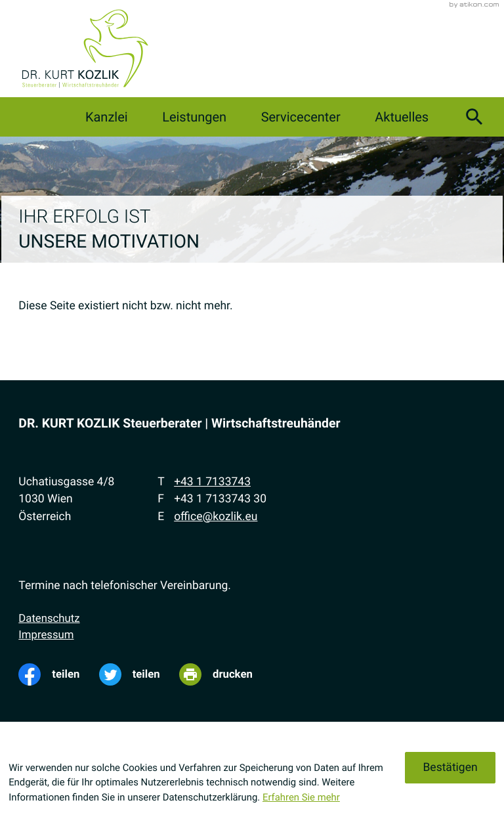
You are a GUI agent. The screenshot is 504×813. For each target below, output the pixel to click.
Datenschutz (49, 619)
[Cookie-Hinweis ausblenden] (450, 768)
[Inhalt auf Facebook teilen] (58, 674)
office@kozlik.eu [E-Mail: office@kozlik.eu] (216, 517)
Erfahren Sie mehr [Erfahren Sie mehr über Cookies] (301, 797)
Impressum (46, 635)
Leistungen (194, 117)
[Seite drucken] (225, 674)
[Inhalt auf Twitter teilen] (139, 674)
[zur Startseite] (85, 49)
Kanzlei (107, 117)
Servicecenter (301, 117)
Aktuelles (402, 117)
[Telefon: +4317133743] (212, 482)
